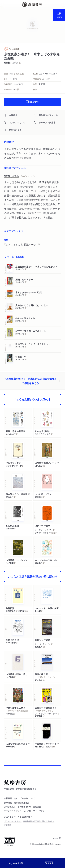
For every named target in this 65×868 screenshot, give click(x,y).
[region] (32, 242)
